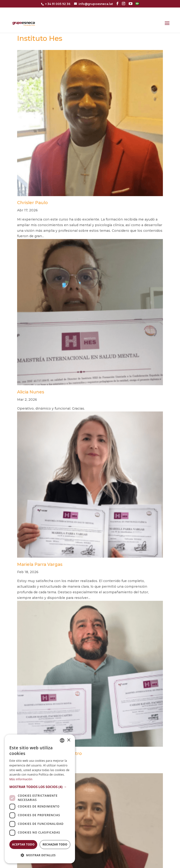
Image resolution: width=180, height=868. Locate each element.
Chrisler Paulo (32, 203)
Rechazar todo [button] (55, 844)
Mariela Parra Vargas (40, 564)
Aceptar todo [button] (23, 844)
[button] (40, 787)
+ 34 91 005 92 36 (58, 4)
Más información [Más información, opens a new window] (21, 779)
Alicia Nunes (31, 392)
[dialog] (40, 799)
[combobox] (62, 740)
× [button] (69, 740)
